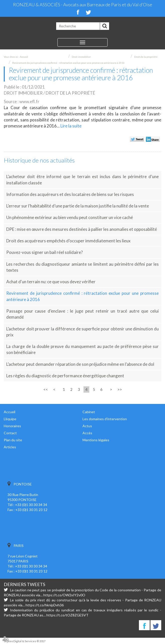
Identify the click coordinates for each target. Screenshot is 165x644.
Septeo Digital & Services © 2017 (25, 641)
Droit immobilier (81, 57)
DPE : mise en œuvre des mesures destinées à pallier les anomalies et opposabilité (82, 229)
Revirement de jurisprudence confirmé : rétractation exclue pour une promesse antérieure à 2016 (68, 63)
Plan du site (13, 440)
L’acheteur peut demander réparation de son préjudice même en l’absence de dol (80, 364)
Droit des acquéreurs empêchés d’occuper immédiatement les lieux (68, 241)
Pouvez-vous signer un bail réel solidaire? (45, 252)
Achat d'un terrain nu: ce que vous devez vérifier (51, 282)
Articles (10, 447)
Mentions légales (96, 440)
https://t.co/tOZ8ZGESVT (67, 615)
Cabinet (89, 412)
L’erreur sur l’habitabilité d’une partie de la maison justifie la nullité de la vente (78, 206)
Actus (87, 426)
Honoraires (12, 426)
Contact (10, 433)
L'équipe (10, 419)
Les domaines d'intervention (105, 419)
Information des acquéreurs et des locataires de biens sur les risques (70, 194)
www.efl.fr (29, 101)
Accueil (24, 57)
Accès (87, 433)
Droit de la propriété (146, 57)
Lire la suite (71, 126)
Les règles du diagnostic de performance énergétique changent (66, 376)
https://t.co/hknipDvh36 (45, 605)
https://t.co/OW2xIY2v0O (64, 595)
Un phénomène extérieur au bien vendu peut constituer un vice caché (70, 217)
